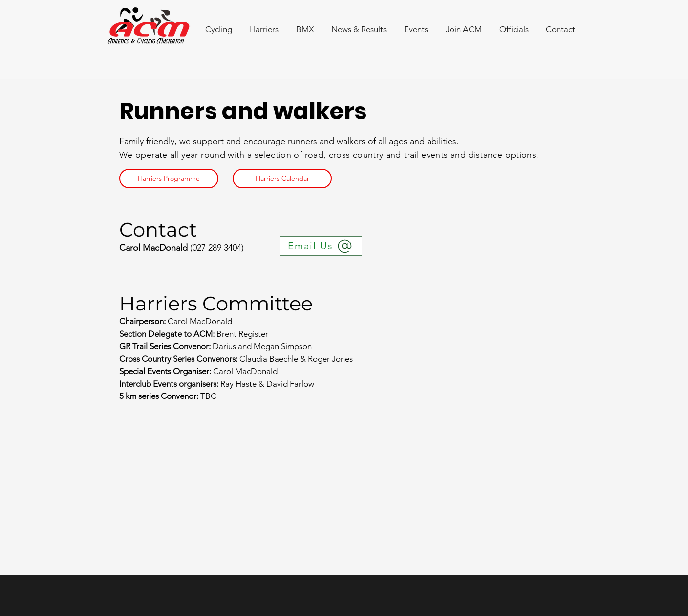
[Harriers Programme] (169, 178)
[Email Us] (321, 246)
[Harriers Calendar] (282, 178)
